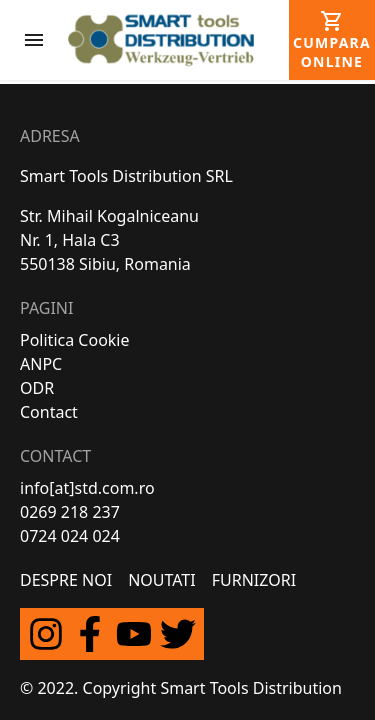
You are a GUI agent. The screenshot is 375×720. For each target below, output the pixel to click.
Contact (49, 412)
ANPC (41, 364)
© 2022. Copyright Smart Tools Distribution (181, 688)
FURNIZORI (254, 580)
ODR (37, 388)
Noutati (162, 580)
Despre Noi (66, 580)
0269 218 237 (70, 512)
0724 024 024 (70, 536)
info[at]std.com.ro (87, 488)
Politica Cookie (75, 340)
